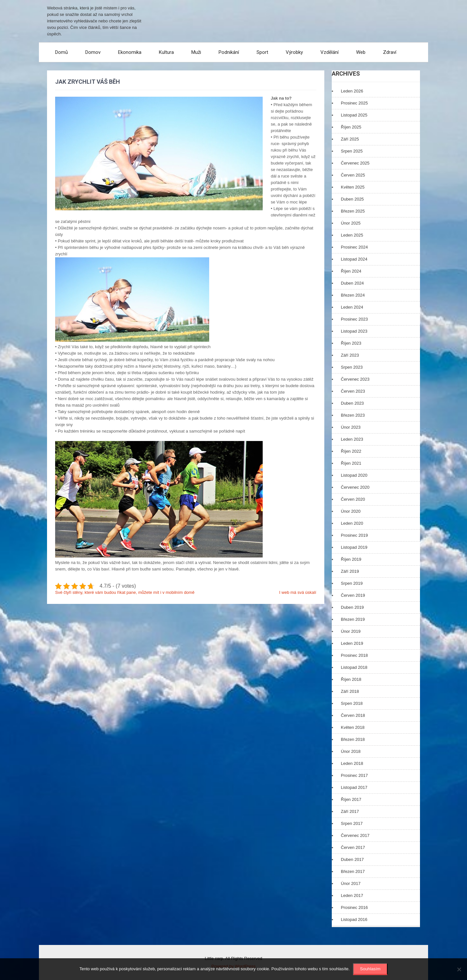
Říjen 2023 (351, 343)
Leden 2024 (352, 307)
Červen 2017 (353, 847)
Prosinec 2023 (354, 319)
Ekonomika (130, 52)
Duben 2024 (352, 283)
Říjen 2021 (351, 463)
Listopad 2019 (354, 547)
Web (361, 52)
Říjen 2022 (351, 451)
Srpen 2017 (352, 823)
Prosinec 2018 (354, 655)
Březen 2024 (353, 295)
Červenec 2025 (355, 163)
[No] (459, 969)
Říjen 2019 (351, 559)
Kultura (166, 52)
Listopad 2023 (354, 331)
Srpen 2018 (352, 703)
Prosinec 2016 (354, 907)
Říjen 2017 (351, 799)
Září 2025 (350, 139)
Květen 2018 (353, 727)
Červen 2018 (353, 715)
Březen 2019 (353, 619)
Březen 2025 (353, 211)
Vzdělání (329, 52)
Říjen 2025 (351, 127)
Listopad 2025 (354, 115)
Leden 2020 (352, 523)
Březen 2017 (353, 871)
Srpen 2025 (352, 151)
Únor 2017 (351, 883)
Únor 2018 (351, 751)
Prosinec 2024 (354, 247)
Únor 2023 (351, 427)
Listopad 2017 (354, 787)
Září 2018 (350, 691)
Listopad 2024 (354, 259)
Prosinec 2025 (354, 103)
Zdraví (390, 52)
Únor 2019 (351, 631)
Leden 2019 (352, 643)
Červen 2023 (353, 391)
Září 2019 (350, 571)
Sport (262, 52)
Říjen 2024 (351, 271)
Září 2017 (350, 811)
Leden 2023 (352, 439)
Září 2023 (350, 355)
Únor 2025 (351, 223)
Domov (93, 52)
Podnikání (229, 52)
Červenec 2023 (355, 379)
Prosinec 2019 (354, 535)
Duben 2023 (352, 403)
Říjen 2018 (351, 679)
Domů (61, 52)
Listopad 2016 (354, 919)
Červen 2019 (353, 595)
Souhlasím (370, 969)
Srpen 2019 (352, 583)
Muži (196, 52)
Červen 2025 (353, 175)
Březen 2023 (353, 415)
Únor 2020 (351, 511)
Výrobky (294, 52)
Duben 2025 (352, 199)
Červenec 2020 (355, 487)
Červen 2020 (353, 499)
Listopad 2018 (354, 667)
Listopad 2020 (354, 475)
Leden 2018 (352, 763)
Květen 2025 (353, 187)
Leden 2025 (352, 235)
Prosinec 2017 (354, 775)
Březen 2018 (353, 739)
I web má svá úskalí (298, 592)
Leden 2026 (352, 91)
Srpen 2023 (352, 367)
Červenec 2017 (355, 835)
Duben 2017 (352, 859)
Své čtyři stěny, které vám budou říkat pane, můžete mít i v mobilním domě (125, 592)
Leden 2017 (352, 895)
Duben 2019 (352, 607)
